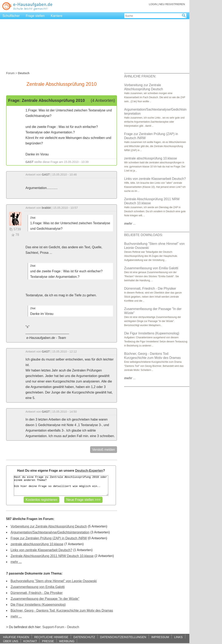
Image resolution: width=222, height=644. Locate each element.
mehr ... (16, 562)
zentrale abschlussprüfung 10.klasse (37, 544)
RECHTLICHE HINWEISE (51, 637)
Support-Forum (53, 627)
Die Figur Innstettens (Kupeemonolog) (38, 605)
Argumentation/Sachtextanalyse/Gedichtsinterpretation (50, 532)
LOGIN (153, 4)
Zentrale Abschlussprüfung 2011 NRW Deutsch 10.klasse (52, 556)
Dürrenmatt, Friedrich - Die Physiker (37, 593)
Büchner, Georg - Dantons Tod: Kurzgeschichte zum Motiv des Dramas (62, 610)
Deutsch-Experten (89, 471)
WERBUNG (67, 641)
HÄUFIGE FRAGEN (16, 637)
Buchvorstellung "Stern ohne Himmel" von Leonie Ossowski (54, 581)
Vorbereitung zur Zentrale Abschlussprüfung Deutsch (49, 526)
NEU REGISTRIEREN (172, 4)
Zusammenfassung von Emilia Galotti (38, 587)
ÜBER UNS (11, 641)
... (130, 224)
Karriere (57, 16)
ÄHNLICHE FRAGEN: (140, 76)
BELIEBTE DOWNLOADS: (144, 235)
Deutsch (73, 627)
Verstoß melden (104, 450)
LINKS (178, 637)
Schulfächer (11, 16)
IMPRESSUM (160, 637)
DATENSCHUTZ (84, 637)
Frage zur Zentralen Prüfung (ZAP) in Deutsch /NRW (49, 538)
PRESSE (48, 641)
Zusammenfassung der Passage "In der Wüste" (45, 599)
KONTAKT (30, 641)
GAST (29, 162)
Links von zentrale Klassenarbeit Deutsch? (41, 550)
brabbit (46, 208)
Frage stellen (35, 16)
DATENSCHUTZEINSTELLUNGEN (123, 637)
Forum (10, 73)
